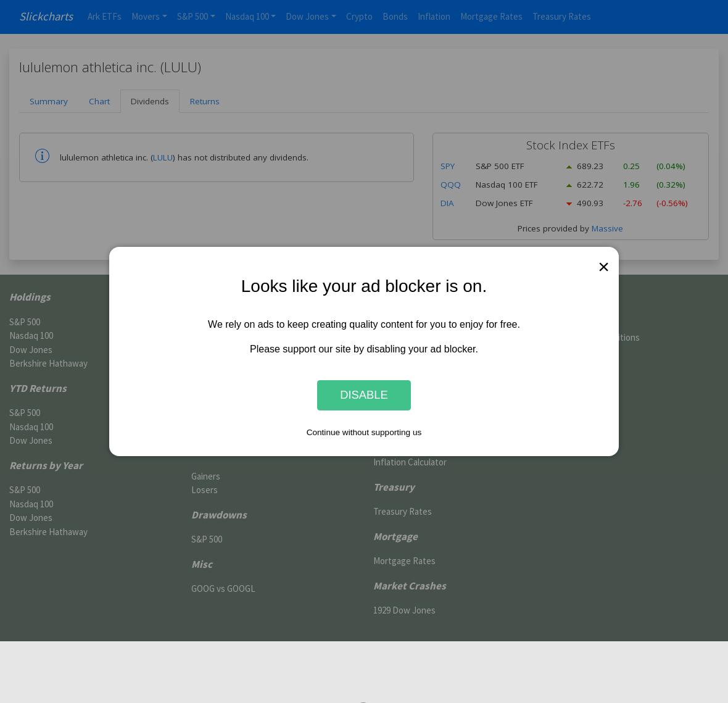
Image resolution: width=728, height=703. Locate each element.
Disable (364, 395)
